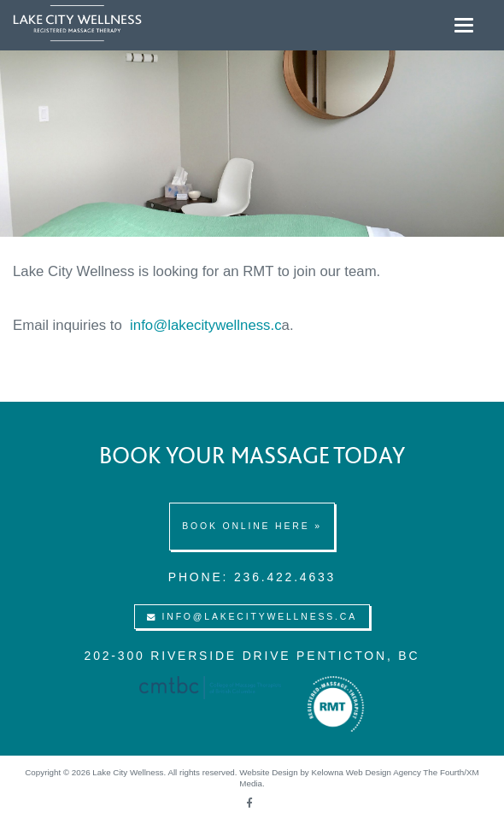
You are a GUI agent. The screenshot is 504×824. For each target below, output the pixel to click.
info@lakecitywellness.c (205, 325)
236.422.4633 (285, 577)
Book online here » (252, 526)
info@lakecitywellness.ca (252, 616)
